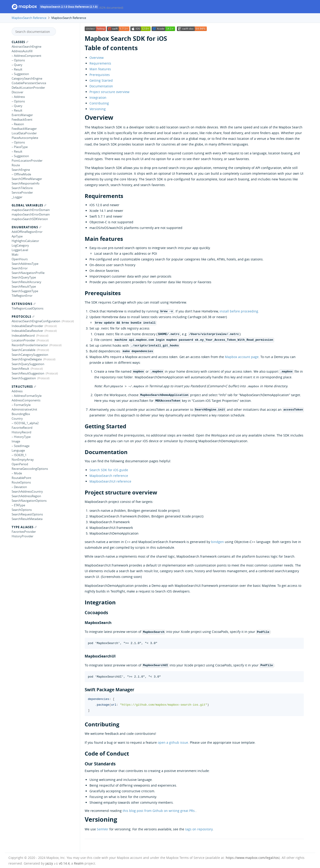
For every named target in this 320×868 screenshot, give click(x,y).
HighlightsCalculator (25, 241)
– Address (18, 97)
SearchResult (20, 369)
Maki (15, 255)
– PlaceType (20, 147)
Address (17, 391)
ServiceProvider (22, 192)
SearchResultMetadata (27, 519)
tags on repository (199, 829)
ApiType (17, 236)
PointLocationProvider (27, 161)
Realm (79, 863)
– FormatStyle (21, 405)
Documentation (101, 86)
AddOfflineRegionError (27, 232)
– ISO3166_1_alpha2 (25, 423)
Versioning (98, 109)
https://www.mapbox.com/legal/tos (252, 858)
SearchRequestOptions (27, 514)
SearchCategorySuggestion (30, 355)
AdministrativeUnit (24, 409)
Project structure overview (109, 92)
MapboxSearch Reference (29, 18)
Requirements (100, 63)
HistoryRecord (21, 432)
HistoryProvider (22, 536)
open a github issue (173, 742)
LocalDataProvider (24, 133)
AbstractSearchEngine (26, 47)
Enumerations (26, 227)
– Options (18, 60)
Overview (97, 58)
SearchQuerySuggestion (28, 364)
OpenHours (20, 259)
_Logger (17, 197)
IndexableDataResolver (27, 331)
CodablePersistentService (29, 83)
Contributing (99, 103)
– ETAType (18, 505)
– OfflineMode (21, 174)
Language (18, 450)
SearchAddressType (25, 264)
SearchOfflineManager (27, 179)
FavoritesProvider (24, 532)
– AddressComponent (26, 56)
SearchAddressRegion (26, 496)
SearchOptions (22, 510)
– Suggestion (20, 74)
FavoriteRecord (22, 428)
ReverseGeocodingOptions (30, 469)
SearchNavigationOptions (29, 501)
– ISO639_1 (19, 455)
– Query (17, 65)
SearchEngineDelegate (27, 359)
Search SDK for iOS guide (109, 470)
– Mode (17, 473)
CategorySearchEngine (27, 78)
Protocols (23, 317)
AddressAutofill (22, 51)
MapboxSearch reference (109, 476)
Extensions (24, 304)
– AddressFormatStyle (27, 396)
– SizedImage (21, 446)
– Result (17, 69)
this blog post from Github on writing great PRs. (159, 811)
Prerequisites (100, 75)
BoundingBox (21, 414)
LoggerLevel (20, 250)
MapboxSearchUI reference (110, 481)
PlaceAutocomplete (25, 138)
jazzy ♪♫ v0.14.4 (58, 863)
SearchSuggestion (24, 378)
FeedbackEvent (22, 120)
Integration (98, 97)
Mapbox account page (242, 357)
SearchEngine (21, 170)
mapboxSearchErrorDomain (31, 210)
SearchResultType (24, 286)
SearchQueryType (24, 277)
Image (16, 441)
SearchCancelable (24, 350)
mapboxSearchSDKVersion (30, 219)
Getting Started (101, 80)
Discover (17, 92)
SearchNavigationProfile (28, 273)
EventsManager (22, 115)
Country (17, 418)
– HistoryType (21, 437)
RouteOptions (21, 482)
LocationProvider (23, 340)
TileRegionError (22, 296)
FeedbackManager (24, 129)
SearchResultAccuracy (26, 282)
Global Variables (29, 205)
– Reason (18, 124)
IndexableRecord (23, 335)
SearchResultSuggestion (28, 373)
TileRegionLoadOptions (28, 308)
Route (16, 165)
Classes (20, 42)
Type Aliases (24, 527)
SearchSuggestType (25, 291)
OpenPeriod (20, 464)
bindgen (218, 542)
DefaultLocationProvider (28, 88)
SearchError (20, 268)
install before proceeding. (239, 311)
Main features (100, 69)
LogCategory (20, 245)
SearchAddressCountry (27, 491)
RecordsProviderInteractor (30, 345)
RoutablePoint (21, 478)
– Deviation (19, 487)
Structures (24, 387)
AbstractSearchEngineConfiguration (36, 321)
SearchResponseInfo (26, 183)
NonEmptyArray (23, 460)
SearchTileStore (22, 188)
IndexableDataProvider (27, 326)
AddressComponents (26, 400)
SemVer (103, 829)
